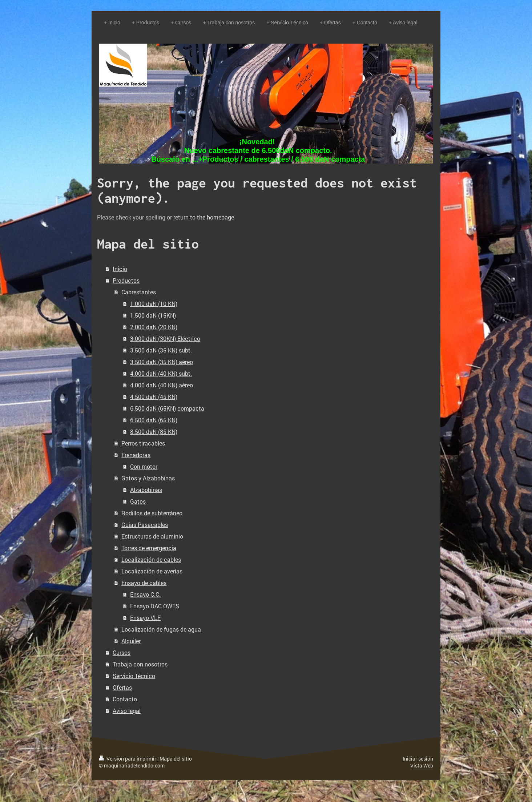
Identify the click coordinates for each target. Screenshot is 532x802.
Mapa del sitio (176, 759)
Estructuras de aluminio (152, 536)
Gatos (138, 501)
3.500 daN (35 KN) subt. (161, 350)
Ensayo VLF (145, 618)
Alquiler (131, 641)
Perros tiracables (143, 443)
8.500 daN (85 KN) (154, 432)
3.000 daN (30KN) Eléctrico (165, 338)
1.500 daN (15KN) (153, 315)
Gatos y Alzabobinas (148, 478)
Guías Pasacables (145, 525)
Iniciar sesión (418, 759)
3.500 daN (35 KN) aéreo (162, 362)
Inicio (120, 269)
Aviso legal (127, 711)
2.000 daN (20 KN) (154, 327)
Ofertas (122, 687)
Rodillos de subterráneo (152, 513)
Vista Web (422, 765)
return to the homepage (204, 217)
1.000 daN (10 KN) (154, 304)
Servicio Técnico (134, 676)
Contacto (125, 699)
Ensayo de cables (144, 583)
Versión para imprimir (128, 759)
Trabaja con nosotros (140, 664)
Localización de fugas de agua (161, 629)
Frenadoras (136, 455)
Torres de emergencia (149, 548)
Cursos (122, 652)
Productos (126, 280)
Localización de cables (151, 559)
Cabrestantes (139, 292)
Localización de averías (152, 571)
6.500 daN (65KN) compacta (167, 408)
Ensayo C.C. (145, 594)
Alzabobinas (146, 490)
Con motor (144, 466)
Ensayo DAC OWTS (155, 606)
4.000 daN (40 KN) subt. (161, 373)
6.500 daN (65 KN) (154, 420)
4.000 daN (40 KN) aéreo (162, 385)
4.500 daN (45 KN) (154, 397)
